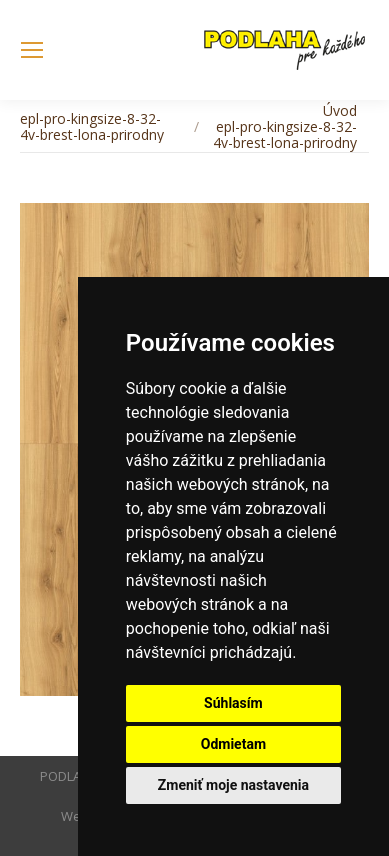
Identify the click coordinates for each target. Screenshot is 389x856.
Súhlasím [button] (233, 703)
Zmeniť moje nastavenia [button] (233, 785)
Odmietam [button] (233, 744)
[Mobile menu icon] (32, 50)
